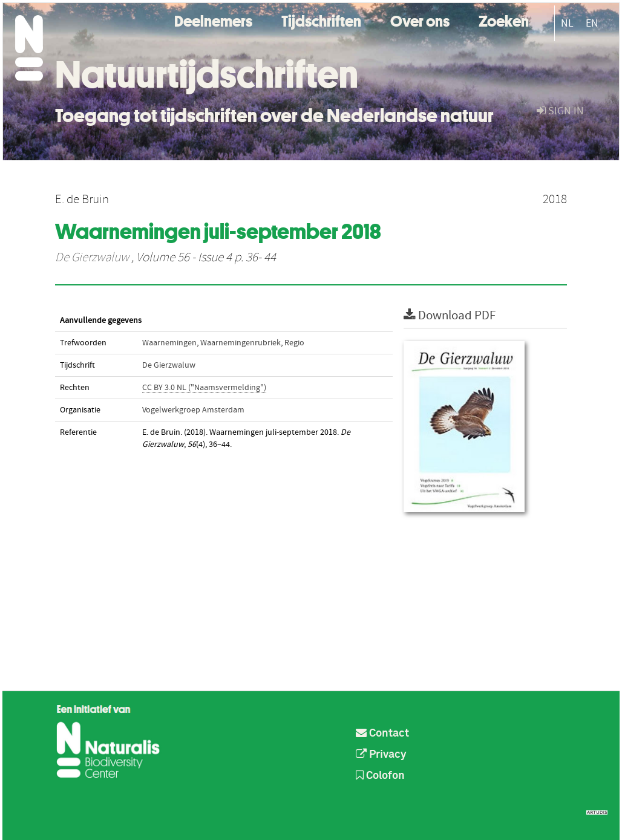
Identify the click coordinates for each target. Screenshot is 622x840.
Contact (382, 734)
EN (592, 23)
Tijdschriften (321, 20)
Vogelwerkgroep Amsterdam (193, 410)
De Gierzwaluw (92, 258)
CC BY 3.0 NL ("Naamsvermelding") (204, 388)
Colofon (380, 776)
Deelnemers (213, 20)
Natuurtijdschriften (207, 74)
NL (567, 23)
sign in (560, 111)
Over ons (420, 20)
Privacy (381, 755)
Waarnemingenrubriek (241, 343)
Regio (294, 343)
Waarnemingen (169, 343)
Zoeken (504, 20)
